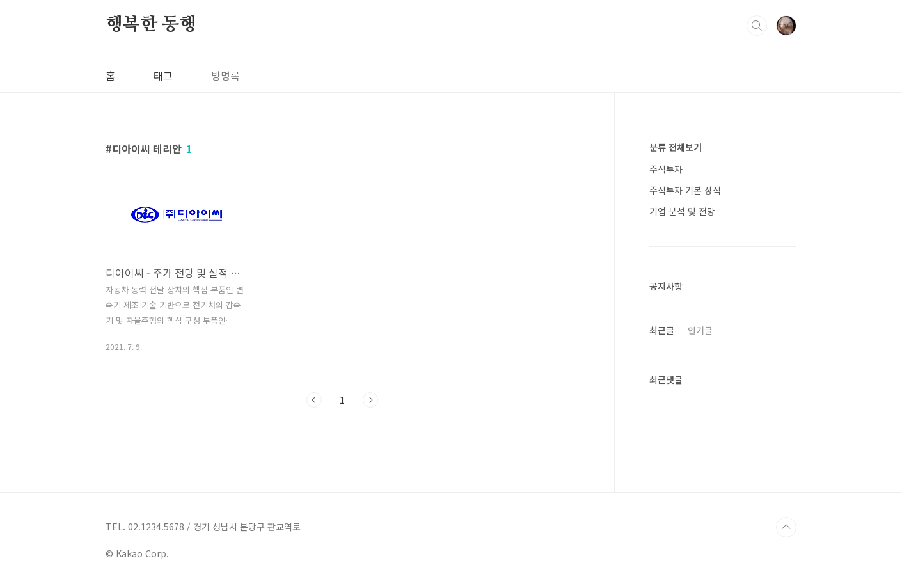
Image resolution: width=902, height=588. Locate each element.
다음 (370, 400)
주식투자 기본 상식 (685, 190)
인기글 (700, 330)
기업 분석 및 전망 (682, 211)
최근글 (662, 330)
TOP (786, 527)
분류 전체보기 (676, 147)
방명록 (225, 75)
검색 (757, 26)
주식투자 (666, 169)
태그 (163, 75)
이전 (314, 400)
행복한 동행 (151, 25)
